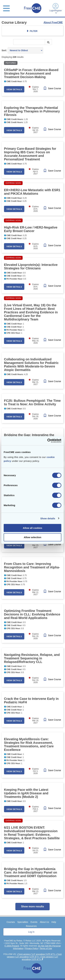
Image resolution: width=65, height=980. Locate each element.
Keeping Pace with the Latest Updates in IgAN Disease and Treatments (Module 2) (26, 793)
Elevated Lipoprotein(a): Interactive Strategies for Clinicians (31, 266)
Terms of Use (46, 948)
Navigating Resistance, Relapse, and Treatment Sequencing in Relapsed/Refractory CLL (32, 658)
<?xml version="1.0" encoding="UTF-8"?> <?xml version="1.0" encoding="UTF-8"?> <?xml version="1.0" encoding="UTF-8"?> (34, 957)
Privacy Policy (32, 948)
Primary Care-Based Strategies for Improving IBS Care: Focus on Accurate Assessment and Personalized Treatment (30, 154)
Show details (48, 518)
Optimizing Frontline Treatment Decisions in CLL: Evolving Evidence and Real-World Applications (32, 614)
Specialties (23, 922)
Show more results (32, 906)
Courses (11, 922)
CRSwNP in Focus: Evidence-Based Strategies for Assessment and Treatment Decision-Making (31, 73)
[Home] (33, 13)
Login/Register (56, 8)
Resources (31, 926)
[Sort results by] (25, 50)
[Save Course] (52, 88)
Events (34, 922)
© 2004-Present (12, 946)
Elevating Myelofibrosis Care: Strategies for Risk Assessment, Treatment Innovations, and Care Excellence (29, 744)
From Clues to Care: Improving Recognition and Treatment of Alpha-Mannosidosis (32, 567)
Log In (31, 932)
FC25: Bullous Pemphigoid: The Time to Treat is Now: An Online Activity (32, 402)
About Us (45, 922)
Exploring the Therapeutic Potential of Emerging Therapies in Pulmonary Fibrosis (32, 111)
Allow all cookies (33, 528)
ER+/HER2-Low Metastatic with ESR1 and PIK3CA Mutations (32, 192)
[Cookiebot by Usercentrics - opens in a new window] (47, 441)
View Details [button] (14, 89)
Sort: (4, 50)
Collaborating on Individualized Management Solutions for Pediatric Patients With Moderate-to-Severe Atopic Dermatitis (31, 365)
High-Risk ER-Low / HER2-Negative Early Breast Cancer (31, 229)
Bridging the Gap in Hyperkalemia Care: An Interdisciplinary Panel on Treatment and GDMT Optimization (31, 872)
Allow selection (32, 537)
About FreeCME (53, 23)
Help (54, 922)
